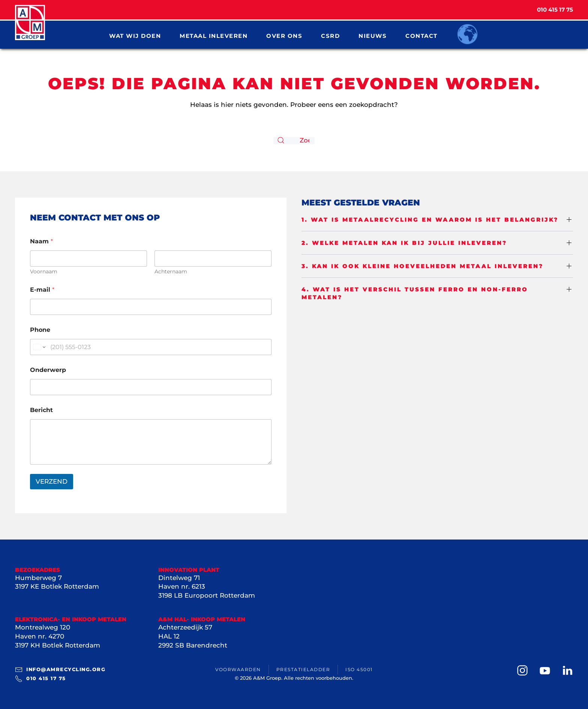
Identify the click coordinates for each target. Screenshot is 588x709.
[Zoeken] (294, 141)
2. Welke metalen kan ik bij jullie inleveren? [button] (404, 243)
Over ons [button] (284, 35)
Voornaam (44, 272)
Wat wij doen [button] (135, 35)
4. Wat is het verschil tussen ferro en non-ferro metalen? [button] (415, 293)
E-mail (42, 290)
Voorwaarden (238, 669)
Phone (40, 330)
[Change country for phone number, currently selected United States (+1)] (39, 347)
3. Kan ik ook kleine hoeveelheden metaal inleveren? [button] (422, 266)
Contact (421, 35)
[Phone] (151, 347)
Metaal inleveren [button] (214, 35)
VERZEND (52, 481)
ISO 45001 (359, 669)
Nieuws (373, 35)
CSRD (330, 35)
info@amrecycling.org (60, 670)
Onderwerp (48, 370)
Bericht (41, 410)
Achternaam (171, 272)
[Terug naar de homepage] (30, 22)
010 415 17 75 (40, 679)
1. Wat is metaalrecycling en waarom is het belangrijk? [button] (430, 220)
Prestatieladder (303, 669)
